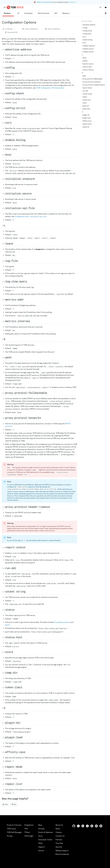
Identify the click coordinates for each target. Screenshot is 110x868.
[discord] (96, 826)
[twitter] (78, 826)
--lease (84, 58)
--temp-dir (85, 106)
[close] (106, 851)
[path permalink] (14, 357)
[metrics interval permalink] (32, 321)
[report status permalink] (28, 547)
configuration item (31, 216)
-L (82, 55)
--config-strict (86, 34)
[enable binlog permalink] (28, 140)
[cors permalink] (14, 123)
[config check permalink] (26, 93)
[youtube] (101, 826)
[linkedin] (83, 826)
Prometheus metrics (62, 622)
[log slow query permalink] (29, 281)
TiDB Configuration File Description (50, 88)
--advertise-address (88, 25)
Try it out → (73, 2)
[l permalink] (8, 225)
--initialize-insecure (88, 46)
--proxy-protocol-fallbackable (92, 79)
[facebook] (87, 826)
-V (82, 112)
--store (84, 103)
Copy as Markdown (30, 29)
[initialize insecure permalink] (37, 179)
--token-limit (86, 109)
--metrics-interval (87, 70)
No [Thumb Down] (14, 804)
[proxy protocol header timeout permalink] (52, 507)
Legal (59, 864)
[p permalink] (8, 339)
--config (84, 28)
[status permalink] (17, 610)
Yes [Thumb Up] (5, 804)
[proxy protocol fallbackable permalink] (49, 393)
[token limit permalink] (25, 687)
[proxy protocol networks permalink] (43, 418)
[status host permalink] (25, 637)
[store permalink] (15, 652)
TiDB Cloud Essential (44, 2)
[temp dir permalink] (20, 673)
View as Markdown (53, 29)
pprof (7, 625)
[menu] (5, 7)
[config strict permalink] (28, 108)
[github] (74, 826)
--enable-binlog (87, 40)
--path (84, 76)
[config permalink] (17, 68)
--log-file (84, 61)
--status (84, 97)
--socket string (87, 94)
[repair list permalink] (25, 784)
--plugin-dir (85, 115)
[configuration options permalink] (38, 22)
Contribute (9, 29)
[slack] (92, 826)
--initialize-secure (88, 49)
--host (84, 43)
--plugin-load (86, 118)
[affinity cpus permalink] (28, 752)
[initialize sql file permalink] (37, 208)
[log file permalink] (20, 261)
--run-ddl (85, 91)
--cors (84, 37)
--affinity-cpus (87, 121)
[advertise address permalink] (34, 49)
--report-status (87, 88)
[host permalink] (14, 155)
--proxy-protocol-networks (91, 82)
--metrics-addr (87, 67)
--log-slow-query (87, 64)
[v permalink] (8, 708)
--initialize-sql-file (87, 52)
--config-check (87, 31)
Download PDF (11, 32)
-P (82, 73)
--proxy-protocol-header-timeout (93, 85)
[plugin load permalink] (25, 737)
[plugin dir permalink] (23, 723)
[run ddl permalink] (18, 568)
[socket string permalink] (28, 592)
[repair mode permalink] (25, 767)
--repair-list (85, 127)
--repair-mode (86, 124)
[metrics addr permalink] (26, 300)
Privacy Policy (47, 864)
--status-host (86, 100)
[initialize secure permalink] (34, 194)
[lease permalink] (15, 244)
